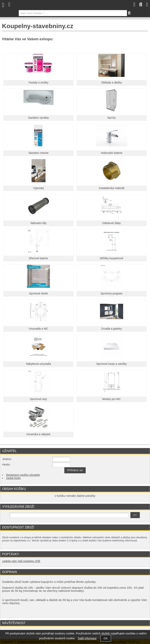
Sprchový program (112, 294)
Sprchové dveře (38, 294)
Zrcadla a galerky (111, 329)
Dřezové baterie (39, 258)
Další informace (87, 638)
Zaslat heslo (13, 478)
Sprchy (111, 118)
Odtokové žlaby (111, 223)
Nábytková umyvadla (39, 364)
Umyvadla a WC (39, 329)
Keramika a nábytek (39, 434)
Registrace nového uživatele (23, 475)
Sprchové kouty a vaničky (112, 364)
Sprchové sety (39, 399)
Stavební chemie (38, 153)
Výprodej (38, 188)
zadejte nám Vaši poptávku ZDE (21, 561)
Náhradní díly (38, 223)
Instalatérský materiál (112, 188)
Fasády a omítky (39, 83)
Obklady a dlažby (111, 83)
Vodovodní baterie (111, 153)
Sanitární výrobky (38, 118)
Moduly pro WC (111, 399)
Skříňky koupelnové (112, 258)
